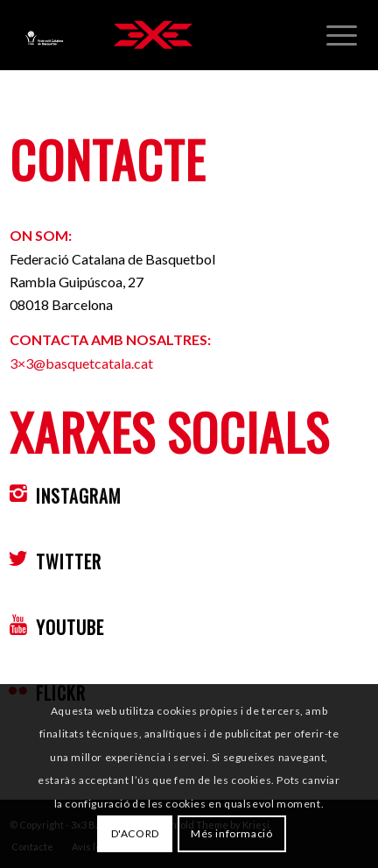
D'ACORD (135, 833)
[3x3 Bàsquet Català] (153, 35)
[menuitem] (342, 35)
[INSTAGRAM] (18, 493)
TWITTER (69, 561)
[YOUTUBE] (18, 625)
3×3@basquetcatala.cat (81, 363)
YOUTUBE (70, 627)
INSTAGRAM (79, 496)
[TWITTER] (18, 559)
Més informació (231, 833)
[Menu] (342, 35)
